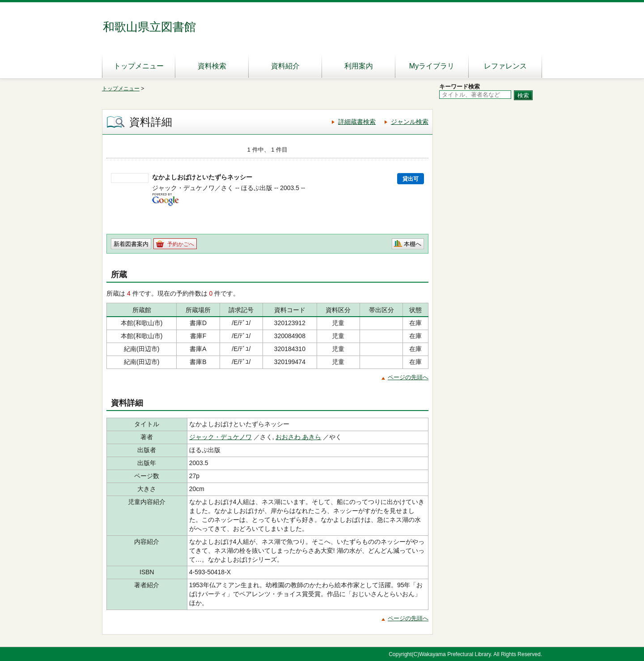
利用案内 (359, 66)
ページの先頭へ (408, 377)
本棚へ (413, 244)
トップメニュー (139, 66)
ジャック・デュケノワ (220, 437)
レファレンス (505, 66)
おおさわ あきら (298, 437)
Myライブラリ (432, 66)
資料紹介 (285, 66)
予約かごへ (181, 244)
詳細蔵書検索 (357, 122)
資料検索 (212, 66)
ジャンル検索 (410, 122)
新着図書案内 (131, 244)
